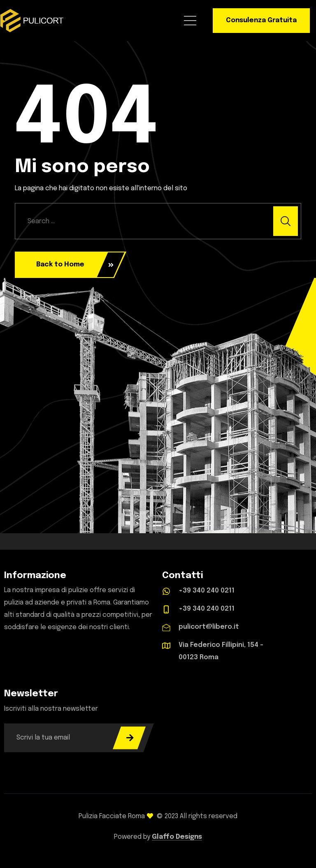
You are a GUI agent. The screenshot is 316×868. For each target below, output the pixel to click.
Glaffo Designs (177, 837)
